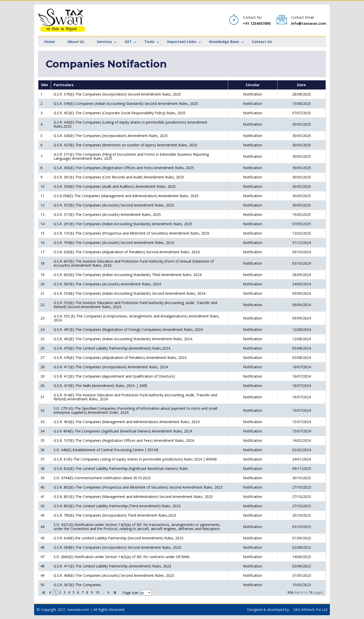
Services (104, 42)
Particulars (64, 85)
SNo (44, 85)
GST (128, 42)
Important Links (182, 42)
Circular (253, 85)
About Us (76, 42)
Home (50, 42)
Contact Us (262, 42)
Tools (149, 42)
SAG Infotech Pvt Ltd (310, 610)
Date (301, 85)
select (150, 593)
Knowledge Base (224, 42)
